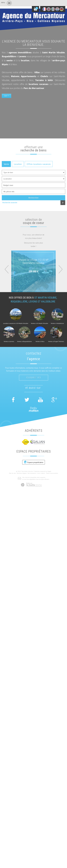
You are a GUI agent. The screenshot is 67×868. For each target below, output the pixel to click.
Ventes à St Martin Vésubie (40, 323)
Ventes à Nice (40, 341)
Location (18, 164)
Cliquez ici (34, 378)
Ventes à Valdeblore (57, 323)
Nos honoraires (32, 473)
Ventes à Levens (9, 341)
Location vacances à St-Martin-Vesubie (16, 323)
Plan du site (12, 473)
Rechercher (33, 198)
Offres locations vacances (39, 164)
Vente (6, 164)
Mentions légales (22, 473)
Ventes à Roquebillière (24, 341)
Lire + (6, 96)
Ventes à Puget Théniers (56, 341)
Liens (39, 473)
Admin (43, 473)
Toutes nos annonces (52, 473)
